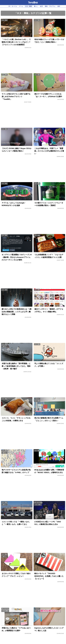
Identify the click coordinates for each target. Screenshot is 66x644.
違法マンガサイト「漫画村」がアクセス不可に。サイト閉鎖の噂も (49, 311)
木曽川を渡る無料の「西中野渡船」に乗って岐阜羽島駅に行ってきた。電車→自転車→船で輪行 (16, 366)
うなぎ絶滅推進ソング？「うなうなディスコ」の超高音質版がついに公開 (49, 256)
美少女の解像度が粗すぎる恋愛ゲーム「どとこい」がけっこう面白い (49, 419)
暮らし (36, 6)
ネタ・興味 (28, 6)
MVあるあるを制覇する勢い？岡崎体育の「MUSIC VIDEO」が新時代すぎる (49, 471)
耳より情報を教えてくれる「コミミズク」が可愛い (49, 365)
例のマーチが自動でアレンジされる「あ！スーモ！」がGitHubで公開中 (48, 95)
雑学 (59, 6)
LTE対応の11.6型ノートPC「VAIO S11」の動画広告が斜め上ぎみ (48, 523)
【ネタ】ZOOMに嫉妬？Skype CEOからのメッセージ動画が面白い (17, 150)
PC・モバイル (13, 6)
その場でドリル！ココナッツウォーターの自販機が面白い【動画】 (49, 204)
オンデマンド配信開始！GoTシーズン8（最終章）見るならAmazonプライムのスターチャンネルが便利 (17, 257)
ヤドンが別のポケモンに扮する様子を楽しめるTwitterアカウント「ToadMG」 (16, 97)
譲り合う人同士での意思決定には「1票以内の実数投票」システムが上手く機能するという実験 (17, 312)
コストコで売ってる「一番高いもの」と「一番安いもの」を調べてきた (16, 523)
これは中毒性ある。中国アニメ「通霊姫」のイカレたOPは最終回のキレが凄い (49, 151)
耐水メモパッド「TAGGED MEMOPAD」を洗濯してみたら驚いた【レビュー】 (49, 576)
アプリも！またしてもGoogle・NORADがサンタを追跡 (14, 204)
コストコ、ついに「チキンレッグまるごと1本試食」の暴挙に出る (16, 419)
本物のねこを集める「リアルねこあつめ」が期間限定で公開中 (16, 630)
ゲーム (21, 6)
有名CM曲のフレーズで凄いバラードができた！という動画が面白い (49, 41)
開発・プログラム (50, 6)
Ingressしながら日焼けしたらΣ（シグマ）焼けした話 (49, 630)
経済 (41, 6)
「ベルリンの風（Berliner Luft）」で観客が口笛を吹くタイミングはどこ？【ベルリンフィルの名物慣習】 (16, 42)
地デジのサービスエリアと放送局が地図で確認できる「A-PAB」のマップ (16, 471)
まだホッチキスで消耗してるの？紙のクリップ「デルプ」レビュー (16, 575)
